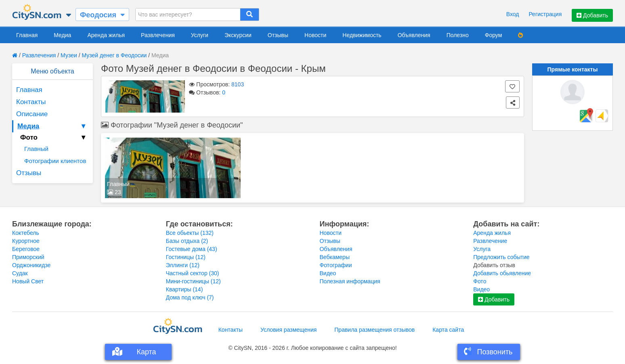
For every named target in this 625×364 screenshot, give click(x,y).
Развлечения (158, 35)
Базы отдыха (187, 241)
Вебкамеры (335, 257)
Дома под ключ (190, 297)
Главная (27, 35)
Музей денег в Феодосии (114, 55)
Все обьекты (190, 233)
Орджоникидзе (31, 265)
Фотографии (336, 265)
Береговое (26, 249)
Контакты (31, 102)
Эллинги (183, 265)
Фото (480, 281)
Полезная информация (350, 281)
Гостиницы (186, 257)
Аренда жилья (106, 35)
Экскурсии (238, 35)
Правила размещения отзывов (374, 330)
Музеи (69, 55)
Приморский (28, 257)
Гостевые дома (192, 249)
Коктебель (26, 233)
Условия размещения (288, 330)
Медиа (62, 35)
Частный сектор (193, 273)
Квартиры (185, 289)
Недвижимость (362, 35)
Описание (32, 114)
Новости (315, 35)
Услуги (200, 35)
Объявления (414, 35)
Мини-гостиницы (193, 281)
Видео (328, 273)
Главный (36, 149)
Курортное (26, 241)
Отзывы (278, 35)
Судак (20, 273)
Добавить (592, 15)
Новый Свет (28, 281)
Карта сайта (448, 330)
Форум (494, 35)
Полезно (458, 35)
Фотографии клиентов (55, 161)
